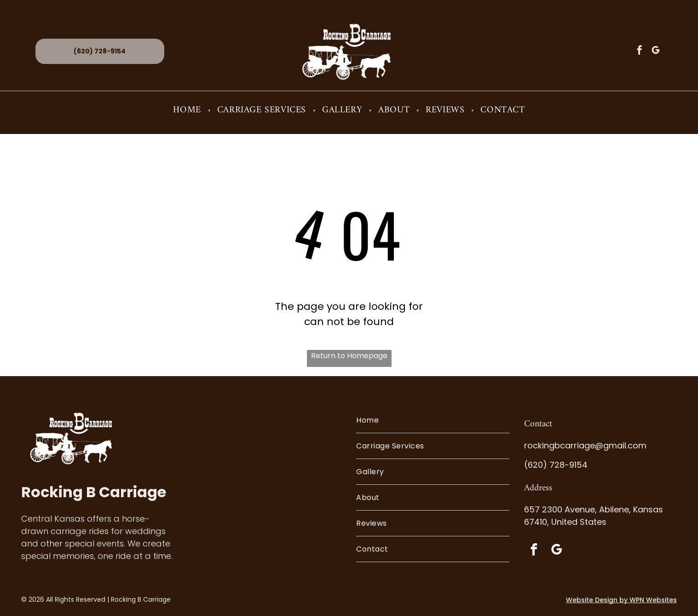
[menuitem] (188, 110)
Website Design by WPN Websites (621, 600)
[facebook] (640, 51)
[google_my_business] (656, 51)
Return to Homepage (349, 356)
